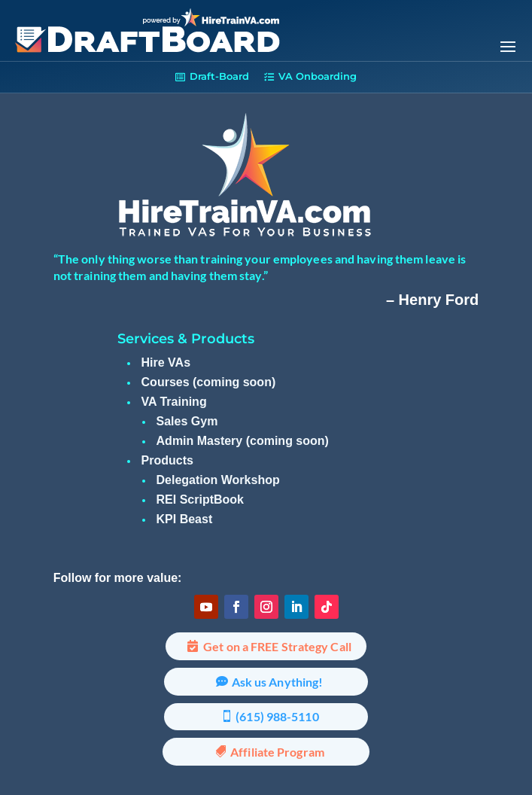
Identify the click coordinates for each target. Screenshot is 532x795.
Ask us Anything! (278, 682)
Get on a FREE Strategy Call (277, 646)
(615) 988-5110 (277, 716)
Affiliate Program (277, 752)
